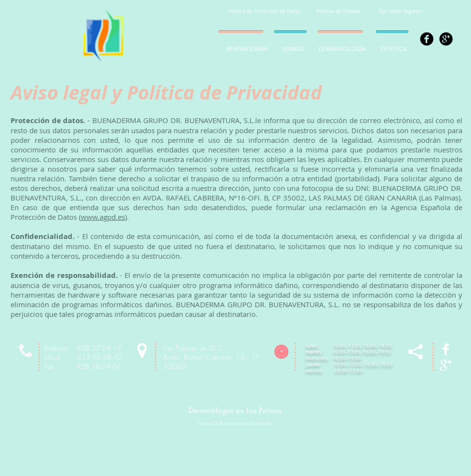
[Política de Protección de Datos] (264, 12)
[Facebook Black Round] (427, 39)
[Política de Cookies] (338, 12)
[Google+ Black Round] (446, 39)
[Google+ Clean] (446, 365)
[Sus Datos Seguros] (400, 12)
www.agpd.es (103, 217)
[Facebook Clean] (446, 349)
